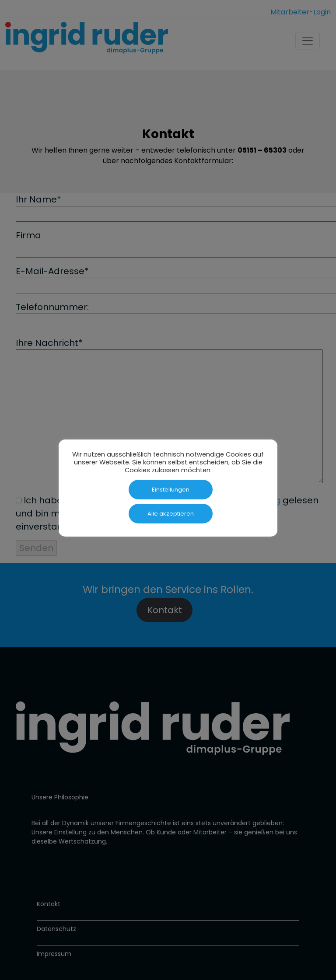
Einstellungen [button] (171, 490)
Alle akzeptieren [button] (171, 514)
